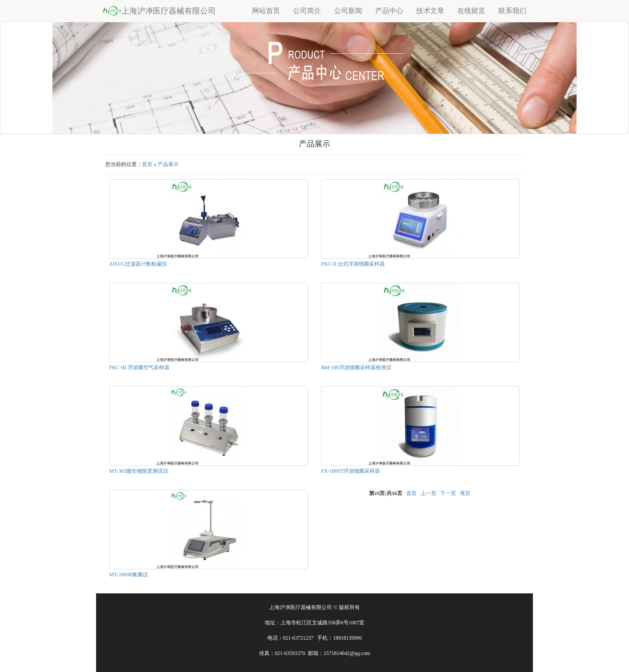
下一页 (448, 493)
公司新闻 (348, 11)
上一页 (429, 493)
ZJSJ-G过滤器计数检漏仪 (138, 264)
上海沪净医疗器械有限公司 (159, 10)
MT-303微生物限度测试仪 (139, 471)
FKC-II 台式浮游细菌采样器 (353, 264)
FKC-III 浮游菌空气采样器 (139, 367)
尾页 (465, 493)
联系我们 (512, 11)
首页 (147, 164)
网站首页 (266, 11)
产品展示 (168, 164)
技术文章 (430, 11)
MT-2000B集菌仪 (129, 575)
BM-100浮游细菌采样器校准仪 (356, 367)
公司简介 (307, 11)
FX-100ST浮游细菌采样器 (351, 471)
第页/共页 (385, 493)
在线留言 (471, 11)
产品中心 (389, 11)
